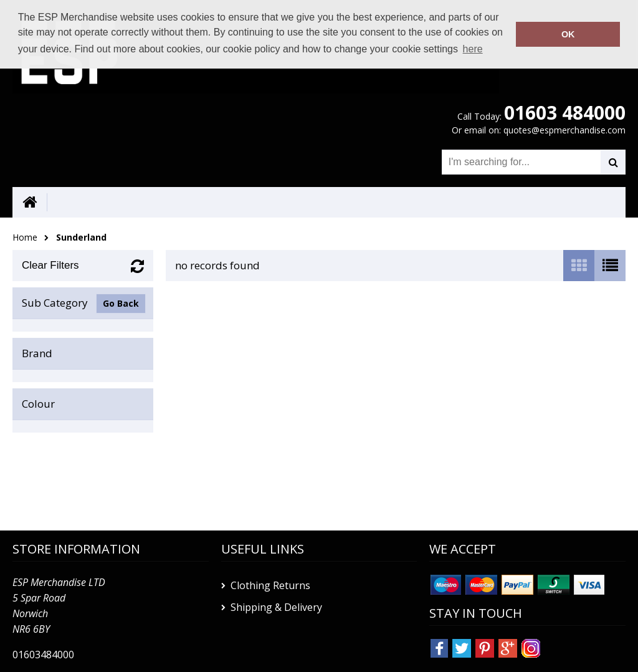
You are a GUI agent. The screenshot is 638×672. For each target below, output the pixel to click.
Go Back (121, 303)
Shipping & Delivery (276, 607)
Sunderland (81, 237)
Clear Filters (50, 265)
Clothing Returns (270, 585)
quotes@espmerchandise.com (564, 130)
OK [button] (568, 34)
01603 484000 (565, 113)
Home (25, 237)
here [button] (473, 49)
